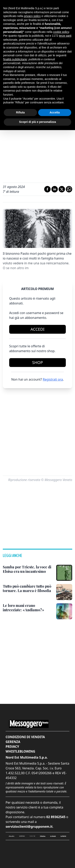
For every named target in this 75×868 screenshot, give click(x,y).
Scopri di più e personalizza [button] (37, 122)
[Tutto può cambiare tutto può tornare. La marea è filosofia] (28, 589)
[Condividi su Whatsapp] (69, 189)
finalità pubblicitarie (15, 59)
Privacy (12, 747)
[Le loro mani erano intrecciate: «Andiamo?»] (28, 608)
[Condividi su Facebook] (47, 189)
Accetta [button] (55, 112)
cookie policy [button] (61, 32)
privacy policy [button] (32, 16)
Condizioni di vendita (25, 737)
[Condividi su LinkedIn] (55, 189)
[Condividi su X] (62, 189)
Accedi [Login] (38, 329)
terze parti (65, 36)
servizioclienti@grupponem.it (29, 827)
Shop (38, 362)
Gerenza (13, 742)
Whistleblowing (20, 751)
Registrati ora (53, 379)
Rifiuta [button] (20, 112)
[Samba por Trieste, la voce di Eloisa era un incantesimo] (28, 569)
